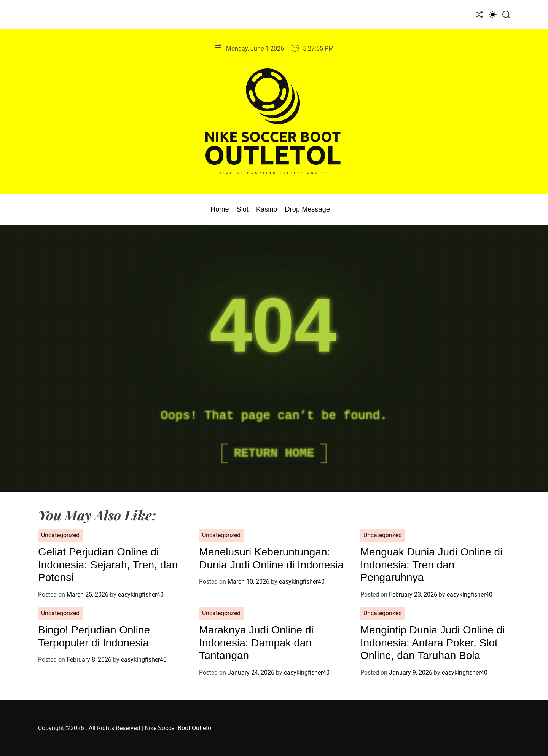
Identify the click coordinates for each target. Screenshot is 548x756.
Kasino (267, 209)
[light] (493, 14)
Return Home (274, 453)
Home (220, 209)
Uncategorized (60, 535)
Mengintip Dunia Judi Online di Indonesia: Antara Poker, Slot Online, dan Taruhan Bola (433, 643)
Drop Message (307, 209)
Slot (243, 209)
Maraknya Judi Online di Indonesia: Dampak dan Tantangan (256, 643)
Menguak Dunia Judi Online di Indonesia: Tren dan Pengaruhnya (432, 565)
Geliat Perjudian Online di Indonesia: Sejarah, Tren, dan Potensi (108, 565)
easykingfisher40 (141, 594)
